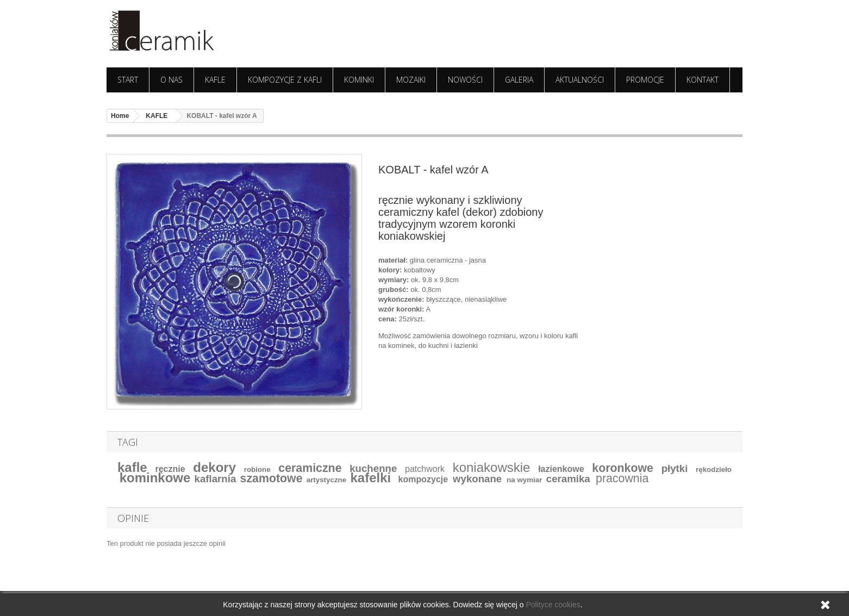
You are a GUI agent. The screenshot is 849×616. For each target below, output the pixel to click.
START (128, 80)
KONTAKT (703, 80)
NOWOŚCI (465, 80)
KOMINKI (359, 80)
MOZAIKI (411, 80)
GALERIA (519, 80)
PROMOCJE (645, 80)
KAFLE (215, 80)
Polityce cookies (553, 605)
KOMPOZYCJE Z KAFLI (285, 80)
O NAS (171, 80)
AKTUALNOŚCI (580, 80)
